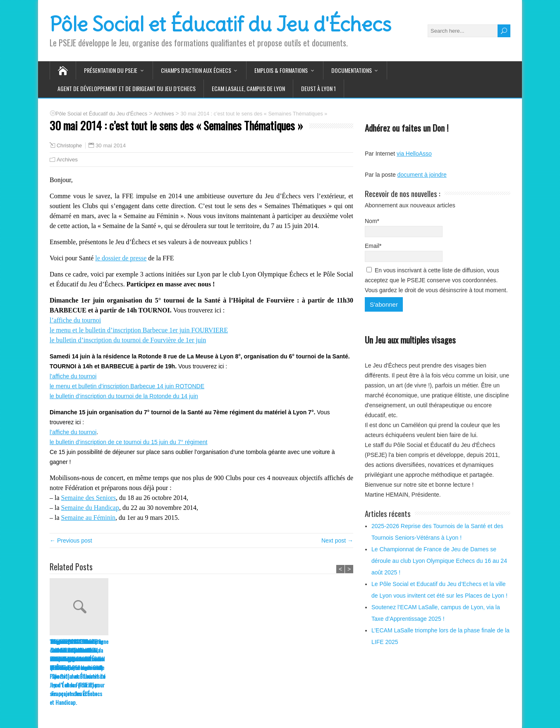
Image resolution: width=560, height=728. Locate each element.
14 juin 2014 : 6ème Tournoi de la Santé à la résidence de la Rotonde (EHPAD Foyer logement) (199, 654)
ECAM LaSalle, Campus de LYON (248, 88)
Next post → (337, 541)
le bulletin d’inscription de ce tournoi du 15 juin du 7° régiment (129, 442)
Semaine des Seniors (89, 498)
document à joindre (422, 175)
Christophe (69, 146)
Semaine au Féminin (89, 518)
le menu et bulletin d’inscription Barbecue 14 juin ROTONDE (127, 386)
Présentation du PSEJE (111, 70)
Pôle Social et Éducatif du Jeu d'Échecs (220, 24)
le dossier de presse (121, 258)
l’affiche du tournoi (75, 320)
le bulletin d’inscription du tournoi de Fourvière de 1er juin (128, 340)
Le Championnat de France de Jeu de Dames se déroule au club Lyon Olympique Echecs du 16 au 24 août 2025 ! (439, 561)
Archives (67, 160)
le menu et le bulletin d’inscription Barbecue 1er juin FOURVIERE (139, 330)
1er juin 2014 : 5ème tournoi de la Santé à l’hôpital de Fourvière (257, 650)
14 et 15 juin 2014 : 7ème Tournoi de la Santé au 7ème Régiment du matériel (138, 654)
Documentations (352, 70)
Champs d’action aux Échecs (196, 70)
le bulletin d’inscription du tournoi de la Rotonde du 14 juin (124, 396)
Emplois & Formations (281, 70)
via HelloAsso (414, 154)
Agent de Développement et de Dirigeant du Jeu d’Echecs (127, 88)
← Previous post (71, 541)
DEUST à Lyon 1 (318, 88)
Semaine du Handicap (90, 508)
